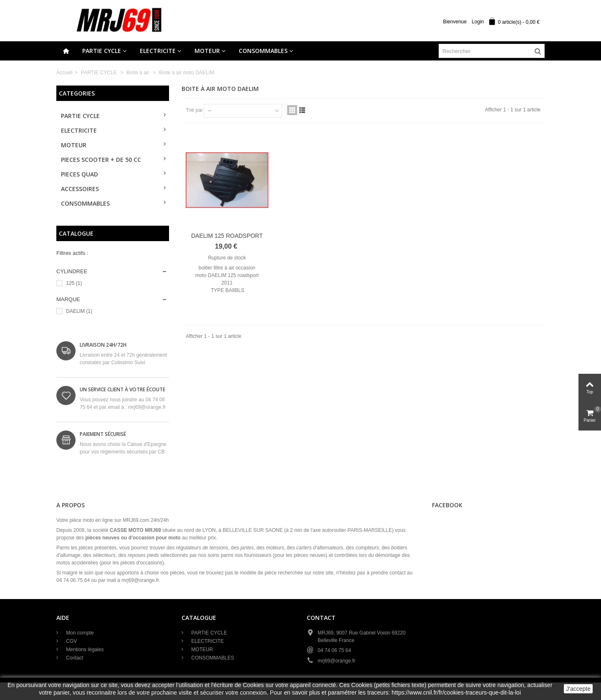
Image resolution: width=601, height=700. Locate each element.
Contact (74, 658)
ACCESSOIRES (80, 189)
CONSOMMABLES (263, 51)
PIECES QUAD (80, 174)
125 (74, 283)
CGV (71, 641)
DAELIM (79, 311)
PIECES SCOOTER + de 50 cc (101, 160)
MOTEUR (207, 51)
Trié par (194, 110)
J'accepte (578, 689)
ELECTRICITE (158, 51)
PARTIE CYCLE (102, 51)
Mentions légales (84, 650)
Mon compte (79, 633)
